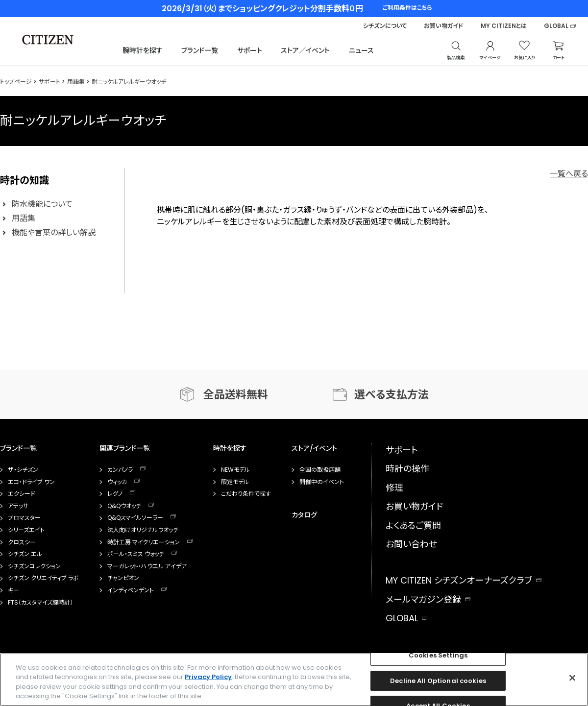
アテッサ (18, 506)
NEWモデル (235, 470)
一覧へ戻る (569, 174)
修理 (394, 488)
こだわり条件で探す (246, 494)
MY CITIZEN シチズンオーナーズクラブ (459, 580)
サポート (250, 50)
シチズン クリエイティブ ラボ (43, 578)
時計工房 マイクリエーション (144, 542)
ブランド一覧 (200, 50)
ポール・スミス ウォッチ (136, 554)
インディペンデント (131, 590)
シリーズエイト (26, 530)
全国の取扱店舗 (320, 470)
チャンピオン (123, 578)
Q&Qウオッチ (124, 506)
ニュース (361, 50)
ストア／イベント (305, 50)
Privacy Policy (208, 677)
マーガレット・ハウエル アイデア (147, 566)
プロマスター (24, 518)
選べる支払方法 (392, 395)
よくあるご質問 (413, 525)
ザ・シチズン (23, 470)
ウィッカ (117, 482)
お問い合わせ (411, 544)
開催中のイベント (322, 482)
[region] (294, 680)
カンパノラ (120, 470)
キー (13, 590)
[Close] (572, 678)
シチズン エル (25, 554)
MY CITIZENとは (504, 26)
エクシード (22, 494)
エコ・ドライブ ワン (31, 482)
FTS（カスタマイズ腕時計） (40, 603)
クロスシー (22, 542)
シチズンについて (385, 26)
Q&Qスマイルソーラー (135, 518)
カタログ (304, 515)
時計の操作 (407, 469)
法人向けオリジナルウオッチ (143, 530)
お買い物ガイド (444, 26)
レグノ (115, 494)
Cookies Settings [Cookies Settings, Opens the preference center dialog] (438, 655)
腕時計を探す (143, 50)
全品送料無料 (236, 395)
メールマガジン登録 (423, 599)
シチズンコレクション (34, 566)
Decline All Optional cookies (438, 681)
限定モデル (235, 482)
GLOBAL (556, 26)
